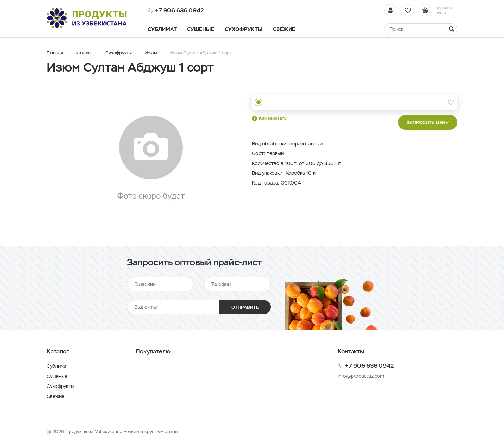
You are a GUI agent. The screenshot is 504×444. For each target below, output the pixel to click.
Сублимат (58, 366)
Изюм (151, 53)
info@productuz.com (361, 376)
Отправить (245, 307)
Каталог (84, 53)
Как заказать (273, 118)
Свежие (55, 396)
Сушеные (57, 376)
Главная (55, 53)
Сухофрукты (119, 53)
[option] (151, 158)
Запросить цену (428, 122)
